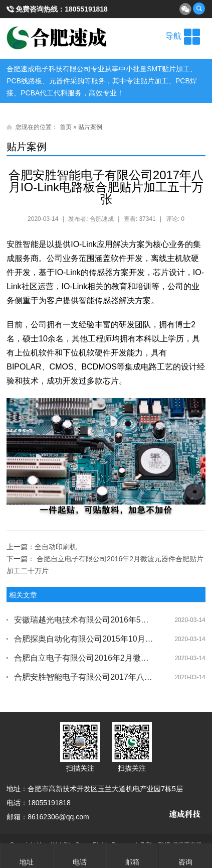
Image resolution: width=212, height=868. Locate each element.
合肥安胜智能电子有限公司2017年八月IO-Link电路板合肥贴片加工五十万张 (84, 677)
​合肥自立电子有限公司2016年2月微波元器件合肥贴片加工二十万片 (84, 658)
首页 (66, 127)
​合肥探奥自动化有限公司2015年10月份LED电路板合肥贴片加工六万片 (84, 639)
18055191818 (86, 9)
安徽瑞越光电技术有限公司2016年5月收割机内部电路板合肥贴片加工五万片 (84, 620)
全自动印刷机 (56, 547)
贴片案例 (90, 127)
